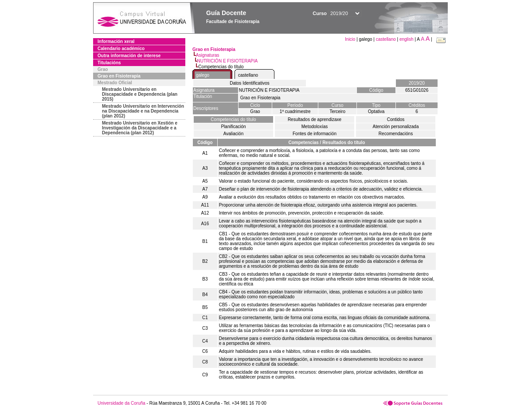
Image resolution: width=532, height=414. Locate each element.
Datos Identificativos (250, 83)
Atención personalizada (396, 127)
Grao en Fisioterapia (119, 76)
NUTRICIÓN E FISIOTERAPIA (228, 61)
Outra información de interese (129, 56)
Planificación (233, 127)
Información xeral (116, 41)
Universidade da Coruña (121, 403)
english (407, 39)
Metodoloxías (315, 127)
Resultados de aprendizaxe (315, 119)
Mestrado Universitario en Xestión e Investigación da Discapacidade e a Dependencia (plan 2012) (140, 128)
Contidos (396, 119)
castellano (386, 39)
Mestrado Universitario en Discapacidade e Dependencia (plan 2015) (140, 94)
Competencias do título (233, 119)
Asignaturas (208, 55)
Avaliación (233, 134)
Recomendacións (396, 134)
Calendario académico (121, 49)
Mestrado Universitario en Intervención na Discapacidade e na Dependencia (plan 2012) (143, 111)
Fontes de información (315, 134)
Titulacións (109, 63)
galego (203, 75)
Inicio (351, 39)
